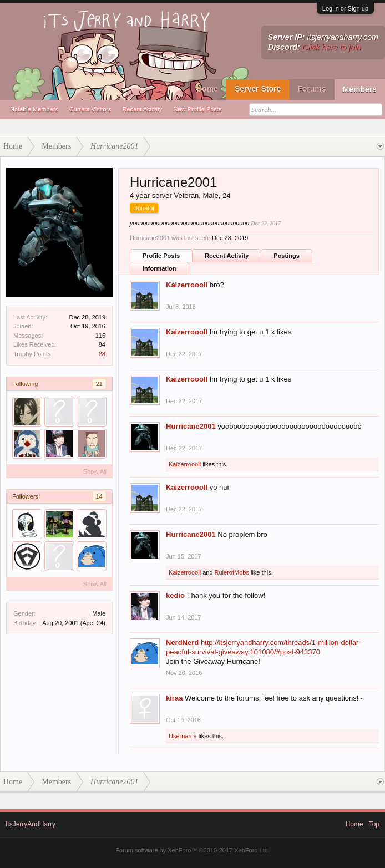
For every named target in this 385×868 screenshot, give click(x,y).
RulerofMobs (232, 572)
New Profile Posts (198, 109)
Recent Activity (142, 109)
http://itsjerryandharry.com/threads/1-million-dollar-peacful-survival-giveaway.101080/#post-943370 (264, 647)
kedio (175, 595)
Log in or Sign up (345, 8)
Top (374, 824)
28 (102, 354)
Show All (95, 471)
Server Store (258, 89)
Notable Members (34, 109)
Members (360, 89)
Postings (286, 256)
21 (99, 384)
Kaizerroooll (187, 285)
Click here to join (332, 47)
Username (183, 736)
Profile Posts (161, 256)
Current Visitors (90, 109)
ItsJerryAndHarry (31, 824)
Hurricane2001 (191, 426)
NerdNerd (182, 643)
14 (99, 496)
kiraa (174, 698)
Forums (311, 89)
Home (207, 89)
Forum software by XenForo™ (192, 850)
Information (159, 268)
